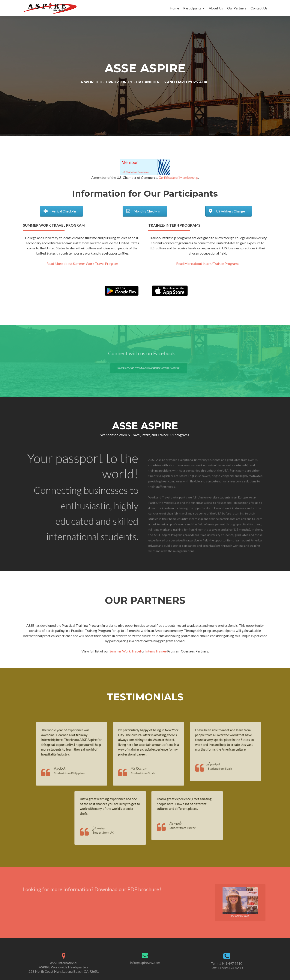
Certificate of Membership (178, 177)
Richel (69, 769)
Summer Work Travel (125, 651)
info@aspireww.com (145, 963)
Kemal (184, 824)
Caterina (148, 769)
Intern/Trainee (156, 651)
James (107, 829)
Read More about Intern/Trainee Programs (208, 263)
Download (249, 902)
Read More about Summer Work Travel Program (82, 263)
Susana (223, 765)
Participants (192, 8)
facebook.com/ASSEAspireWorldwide (158, 368)
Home (174, 8)
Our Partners (237, 8)
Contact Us (259, 8)
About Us (216, 8)
